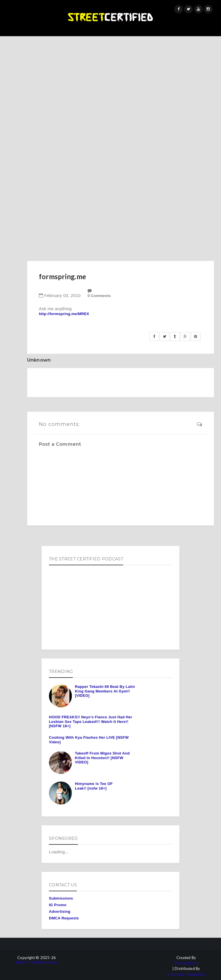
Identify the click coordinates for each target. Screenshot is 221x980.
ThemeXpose (186, 963)
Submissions (61, 898)
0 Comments (99, 296)
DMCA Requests (64, 918)
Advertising (60, 911)
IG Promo (58, 905)
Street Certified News (37, 962)
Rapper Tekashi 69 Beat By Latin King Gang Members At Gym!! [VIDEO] (105, 691)
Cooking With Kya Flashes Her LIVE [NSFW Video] (89, 740)
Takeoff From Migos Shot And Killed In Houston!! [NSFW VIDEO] (102, 758)
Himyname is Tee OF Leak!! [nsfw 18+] (94, 786)
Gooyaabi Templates (186, 974)
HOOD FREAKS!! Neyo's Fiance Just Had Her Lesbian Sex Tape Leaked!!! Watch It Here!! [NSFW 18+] (91, 722)
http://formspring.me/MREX (64, 314)
